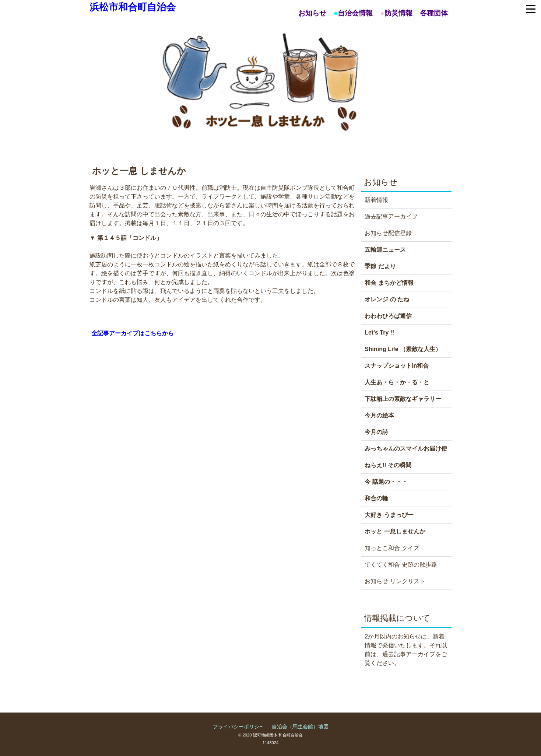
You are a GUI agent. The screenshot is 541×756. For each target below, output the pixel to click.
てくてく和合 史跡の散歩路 (401, 565)
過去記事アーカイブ (391, 216)
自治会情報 (355, 13)
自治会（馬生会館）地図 (300, 727)
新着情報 (376, 200)
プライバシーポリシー (239, 727)
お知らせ (312, 13)
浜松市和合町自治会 (133, 7)
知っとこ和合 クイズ (392, 548)
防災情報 (398, 13)
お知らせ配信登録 (388, 233)
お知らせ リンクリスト (395, 581)
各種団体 (434, 13)
